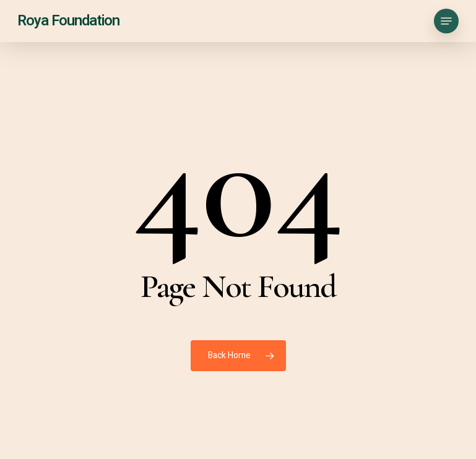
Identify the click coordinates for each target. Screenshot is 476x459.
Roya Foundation (68, 21)
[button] (446, 21)
